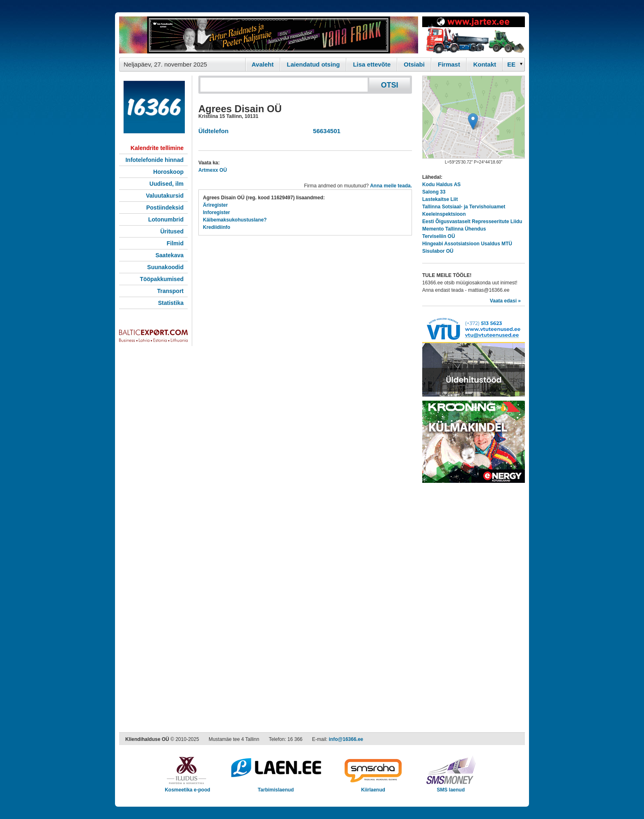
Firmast (449, 64)
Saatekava (169, 255)
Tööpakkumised (162, 279)
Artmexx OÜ (213, 170)
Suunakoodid (165, 267)
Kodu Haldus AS (442, 185)
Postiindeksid (165, 208)
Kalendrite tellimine (157, 148)
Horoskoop (168, 172)
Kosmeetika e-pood (187, 787)
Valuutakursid (165, 196)
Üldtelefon (213, 131)
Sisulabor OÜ (438, 251)
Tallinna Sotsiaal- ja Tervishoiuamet (464, 207)
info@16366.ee (346, 739)
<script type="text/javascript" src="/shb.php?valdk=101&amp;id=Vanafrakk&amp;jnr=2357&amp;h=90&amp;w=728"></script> (269, 35)
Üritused (172, 231)
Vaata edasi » (505, 301)
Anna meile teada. (391, 186)
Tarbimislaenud (276, 787)
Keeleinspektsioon (444, 214)
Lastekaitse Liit (440, 199)
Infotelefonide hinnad (154, 160)
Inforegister (216, 212)
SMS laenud (451, 787)
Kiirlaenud (373, 787)
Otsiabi (414, 64)
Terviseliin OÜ (439, 236)
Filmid (175, 243)
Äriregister (215, 205)
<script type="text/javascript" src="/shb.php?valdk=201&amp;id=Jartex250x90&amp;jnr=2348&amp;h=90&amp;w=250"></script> (474, 35)
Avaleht (263, 64)
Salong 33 (434, 192)
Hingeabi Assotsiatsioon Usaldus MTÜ (467, 244)
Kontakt (485, 64)
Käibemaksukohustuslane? (235, 220)
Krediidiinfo (217, 227)
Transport (170, 291)
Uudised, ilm (167, 184)
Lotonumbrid (166, 219)
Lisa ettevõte (372, 64)
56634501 (325, 131)
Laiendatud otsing (313, 64)
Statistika (171, 303)
